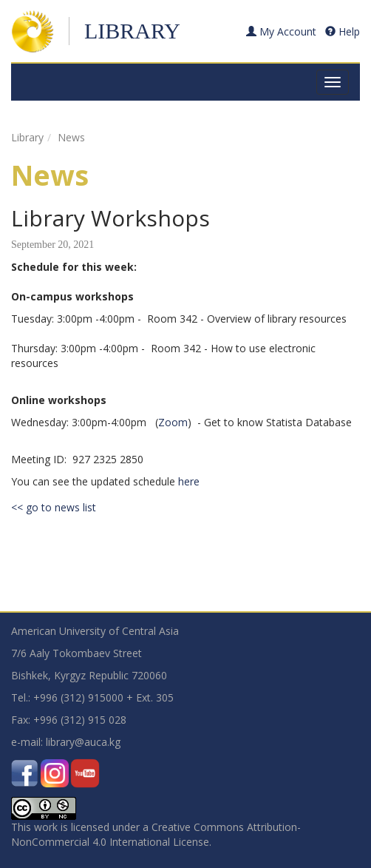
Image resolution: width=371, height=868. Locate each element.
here (189, 481)
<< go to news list (54, 507)
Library (132, 31)
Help (343, 31)
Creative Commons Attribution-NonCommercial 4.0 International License (156, 834)
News (71, 137)
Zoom (173, 422)
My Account (281, 31)
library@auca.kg (83, 742)
